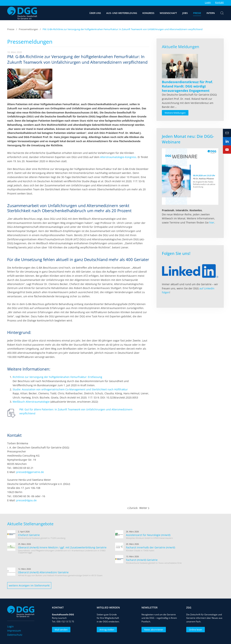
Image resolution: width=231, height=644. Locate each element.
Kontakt (219, 2)
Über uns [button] (95, 13)
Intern (211, 13)
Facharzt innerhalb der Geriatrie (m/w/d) (151, 547)
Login (208, 2)
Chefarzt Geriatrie (29, 535)
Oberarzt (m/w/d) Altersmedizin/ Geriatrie (43, 572)
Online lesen (195, 630)
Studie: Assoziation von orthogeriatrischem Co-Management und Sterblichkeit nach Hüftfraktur (70, 389)
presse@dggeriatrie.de (30, 472)
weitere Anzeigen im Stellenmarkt (29, 585)
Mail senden (61, 630)
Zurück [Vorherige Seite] (133, 508)
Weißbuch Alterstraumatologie (31, 402)
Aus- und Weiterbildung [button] (122, 13)
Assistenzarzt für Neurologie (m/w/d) (148, 535)
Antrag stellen (106, 630)
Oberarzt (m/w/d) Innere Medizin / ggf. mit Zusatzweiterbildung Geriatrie (62, 547)
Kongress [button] (148, 13)
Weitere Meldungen (175, 113)
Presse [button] (197, 13)
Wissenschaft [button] (168, 13)
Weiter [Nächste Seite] (144, 508)
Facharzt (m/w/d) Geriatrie (142, 560)
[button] (222, 13)
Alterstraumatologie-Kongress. (119, 157)
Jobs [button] (185, 13)
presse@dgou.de (26, 500)
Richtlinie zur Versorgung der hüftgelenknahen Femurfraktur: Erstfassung (57, 377)
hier (212, 223)
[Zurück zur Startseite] (22, 13)
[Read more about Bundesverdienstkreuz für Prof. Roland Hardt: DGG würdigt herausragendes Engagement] (180, 66)
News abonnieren (153, 630)
